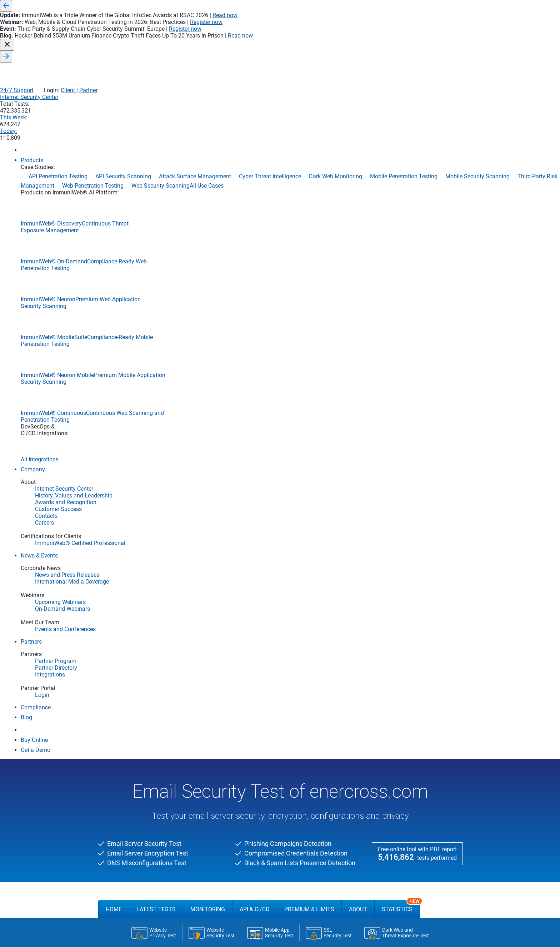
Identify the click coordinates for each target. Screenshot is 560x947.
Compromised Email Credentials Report (171, 577)
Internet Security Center (298, 32)
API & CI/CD (255, 209)
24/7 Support (378, 17)
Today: (434, 32)
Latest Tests (156, 209)
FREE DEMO (280, 712)
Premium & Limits (309, 209)
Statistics (401, 206)
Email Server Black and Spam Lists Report (174, 566)
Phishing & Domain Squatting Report (168, 587)
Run (324, 234)
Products (115, 936)
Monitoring (208, 209)
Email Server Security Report (157, 534)
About (358, 209)
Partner (449, 17)
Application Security (273, 936)
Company (192, 936)
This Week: (391, 32)
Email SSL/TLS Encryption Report (164, 544)
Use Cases (382, 936)
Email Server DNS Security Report (163, 555)
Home (114, 209)
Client (429, 17)
